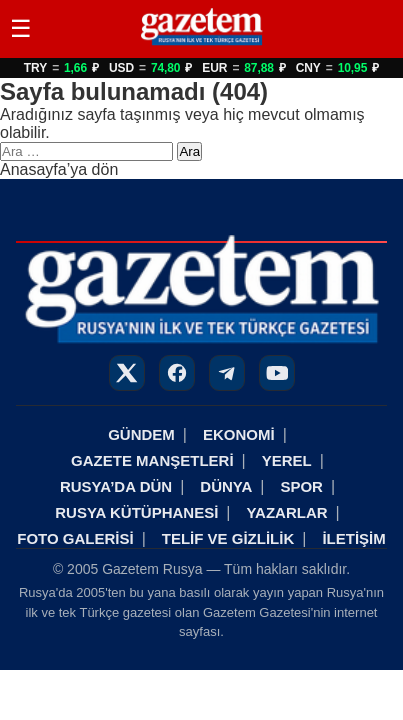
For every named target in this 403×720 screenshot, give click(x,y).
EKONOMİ (239, 434)
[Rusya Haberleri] (201, 44)
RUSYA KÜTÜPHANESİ (136, 512)
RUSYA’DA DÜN (116, 486)
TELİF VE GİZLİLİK (228, 538)
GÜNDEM (141, 434)
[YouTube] (277, 373)
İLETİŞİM (353, 538)
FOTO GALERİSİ (75, 538)
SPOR (301, 486)
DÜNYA (226, 486)
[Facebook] (177, 373)
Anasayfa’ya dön (59, 169)
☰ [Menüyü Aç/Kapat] (21, 28)
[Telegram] (227, 373)
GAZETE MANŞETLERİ (152, 460)
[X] (127, 373)
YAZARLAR (286, 512)
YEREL (287, 460)
